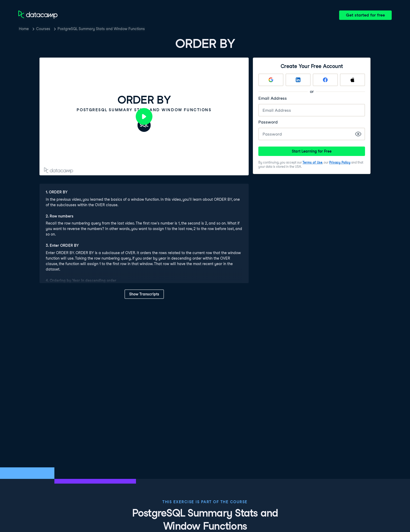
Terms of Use (312, 162)
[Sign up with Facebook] (325, 80)
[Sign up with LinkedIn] (298, 80)
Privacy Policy (340, 162)
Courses (43, 29)
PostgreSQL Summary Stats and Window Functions (101, 29)
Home (24, 29)
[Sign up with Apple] (352, 80)
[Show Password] (358, 134)
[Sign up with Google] (271, 80)
